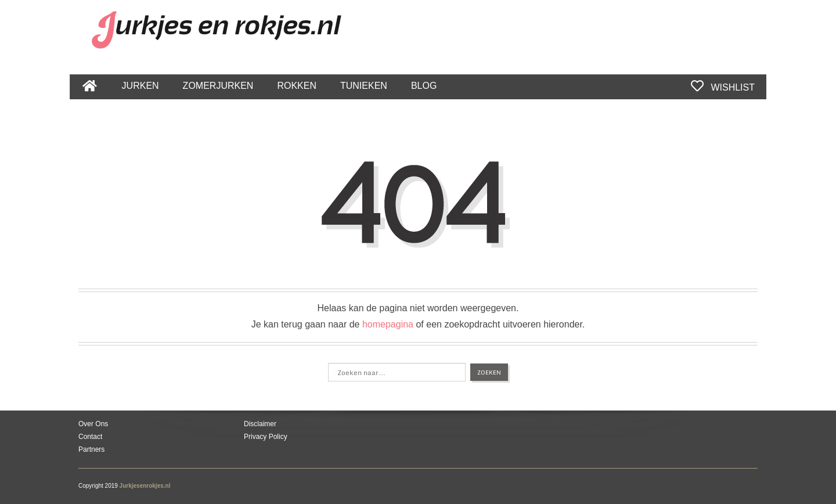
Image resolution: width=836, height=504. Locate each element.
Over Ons (93, 424)
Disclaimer (260, 424)
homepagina (388, 324)
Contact (90, 437)
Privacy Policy (266, 437)
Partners (91, 449)
